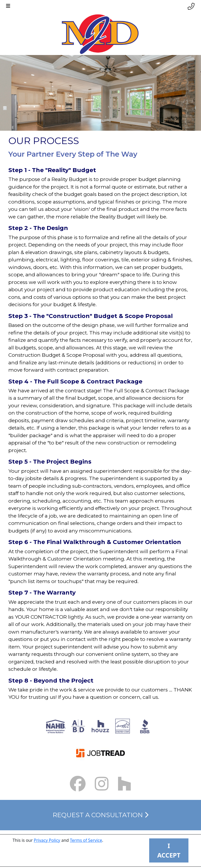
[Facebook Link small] (78, 784)
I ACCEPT (169, 850)
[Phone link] (191, 6)
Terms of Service (86, 840)
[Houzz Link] (124, 784)
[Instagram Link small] (102, 784)
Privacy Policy (47, 840)
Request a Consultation (100, 815)
